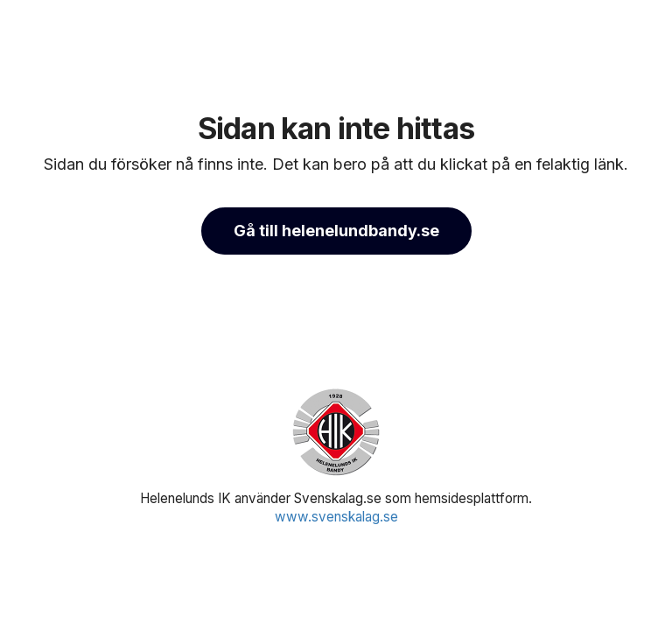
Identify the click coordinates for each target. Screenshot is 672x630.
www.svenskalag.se (336, 517)
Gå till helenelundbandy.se (336, 231)
